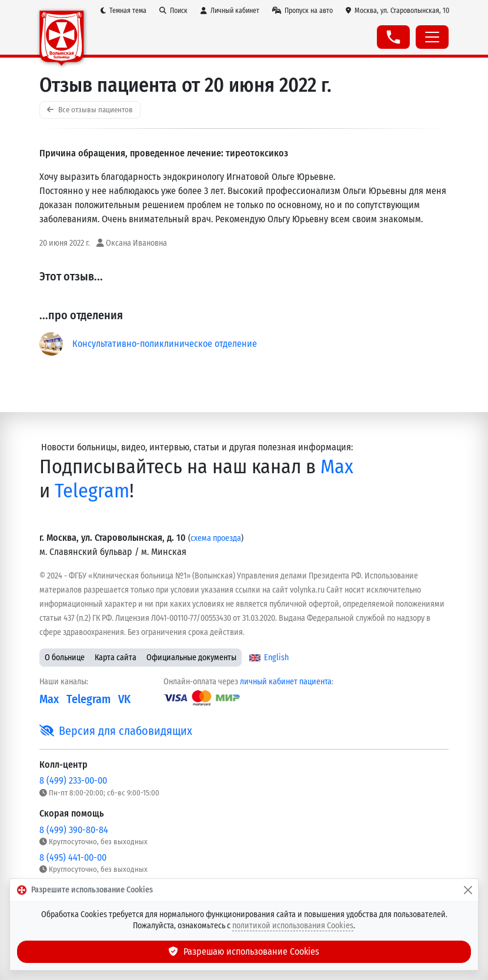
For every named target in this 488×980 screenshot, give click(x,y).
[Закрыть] (468, 890)
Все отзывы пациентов (90, 110)
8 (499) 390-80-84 (74, 830)
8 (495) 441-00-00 (73, 857)
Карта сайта (116, 658)
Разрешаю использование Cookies (244, 951)
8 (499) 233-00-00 (73, 780)
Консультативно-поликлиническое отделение (165, 344)
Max (337, 466)
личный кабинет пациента (286, 682)
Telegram (92, 491)
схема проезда (216, 538)
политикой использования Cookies (293, 926)
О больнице (65, 658)
